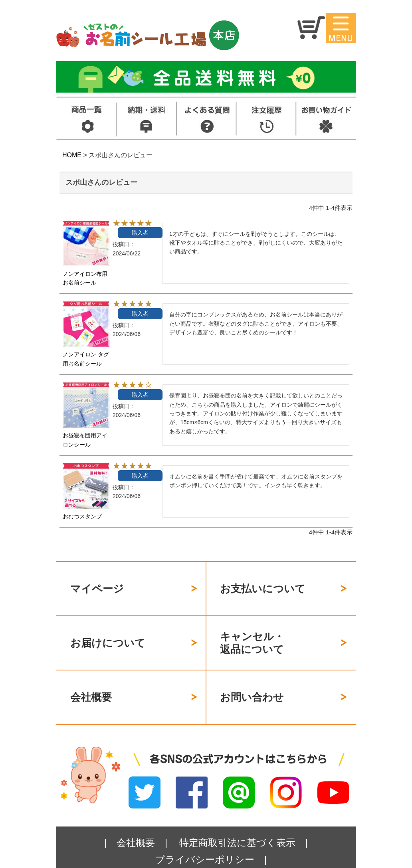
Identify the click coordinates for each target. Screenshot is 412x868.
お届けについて (108, 629)
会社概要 (91, 674)
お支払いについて (263, 584)
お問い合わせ (252, 674)
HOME (72, 155)
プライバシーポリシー (205, 831)
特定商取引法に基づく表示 (237, 815)
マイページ (97, 584)
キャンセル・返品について (252, 629)
